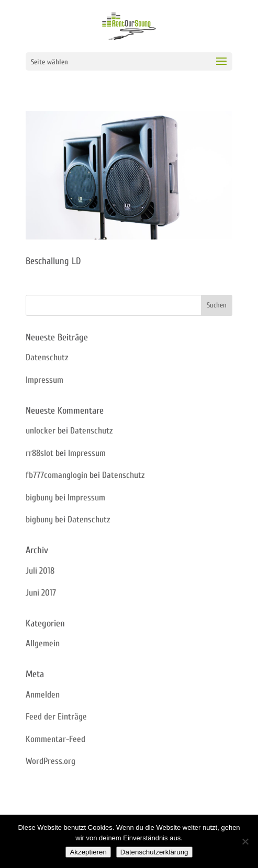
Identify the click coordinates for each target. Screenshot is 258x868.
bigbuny (39, 498)
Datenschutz (47, 357)
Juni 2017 (41, 593)
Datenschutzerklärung (154, 852)
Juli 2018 (40, 571)
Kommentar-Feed (55, 739)
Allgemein (43, 643)
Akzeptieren (88, 852)
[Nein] (245, 841)
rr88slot (40, 453)
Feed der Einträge (56, 717)
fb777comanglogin (57, 475)
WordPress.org (51, 761)
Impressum (44, 380)
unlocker (41, 431)
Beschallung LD (53, 261)
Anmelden (43, 695)
